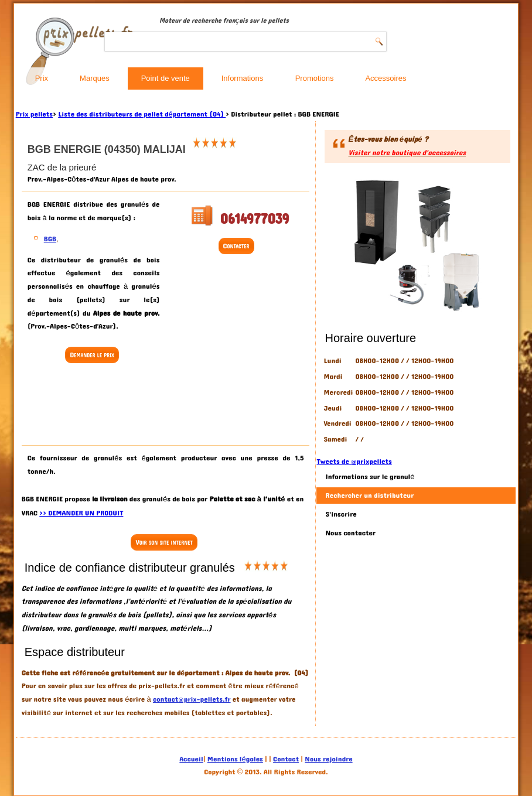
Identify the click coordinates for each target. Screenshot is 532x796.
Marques (95, 78)
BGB (50, 239)
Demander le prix (92, 355)
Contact (286, 759)
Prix (42, 78)
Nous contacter (350, 533)
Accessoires (386, 78)
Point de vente (166, 78)
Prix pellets (34, 114)
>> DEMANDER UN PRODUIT (81, 513)
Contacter (236, 246)
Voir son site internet (164, 542)
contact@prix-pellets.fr (192, 699)
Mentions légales (235, 759)
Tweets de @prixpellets (354, 462)
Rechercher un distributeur (369, 496)
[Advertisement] (121, 406)
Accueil (191, 759)
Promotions (315, 78)
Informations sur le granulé (370, 477)
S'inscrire (341, 514)
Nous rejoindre (328, 759)
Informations (243, 78)
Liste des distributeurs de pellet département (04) (142, 114)
